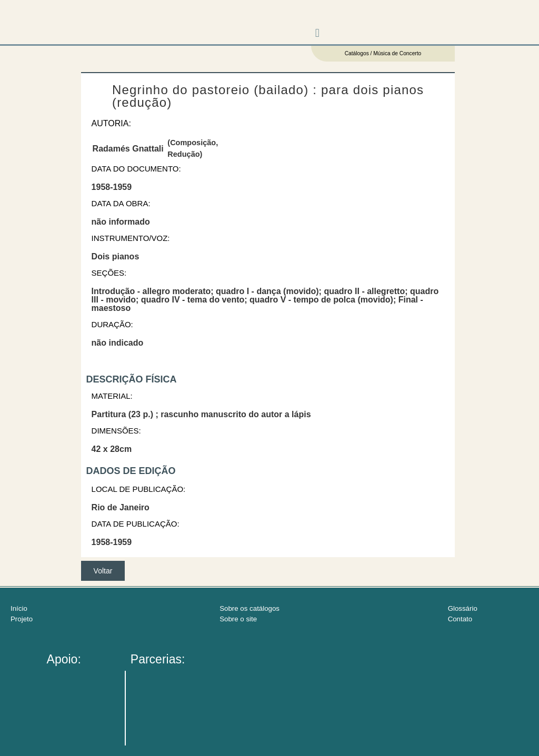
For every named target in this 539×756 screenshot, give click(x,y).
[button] (317, 33)
